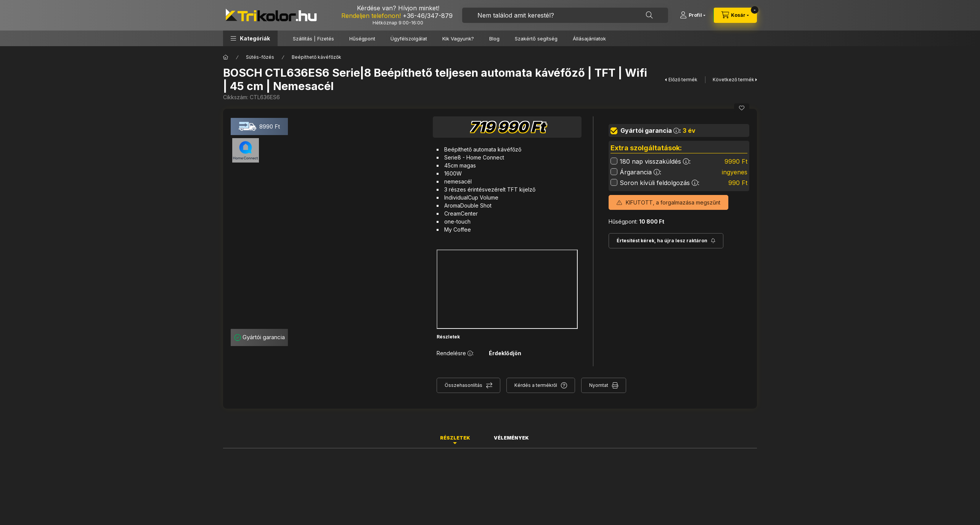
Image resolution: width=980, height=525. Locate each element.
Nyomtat (599, 385)
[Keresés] (649, 15)
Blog (494, 39)
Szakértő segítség (536, 39)
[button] (250, 38)
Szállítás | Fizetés (313, 39)
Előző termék (683, 80)
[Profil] (693, 15)
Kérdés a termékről (536, 385)
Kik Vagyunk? (458, 39)
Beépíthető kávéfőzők (316, 57)
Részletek (448, 337)
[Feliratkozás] (666, 241)
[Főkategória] (226, 57)
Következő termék (733, 80)
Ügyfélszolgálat (409, 39)
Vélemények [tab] (511, 438)
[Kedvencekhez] (742, 108)
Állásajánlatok (589, 39)
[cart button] (735, 15)
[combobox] (565, 15)
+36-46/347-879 (428, 16)
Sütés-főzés (260, 57)
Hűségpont (362, 39)
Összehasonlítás (463, 385)
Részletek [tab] (455, 438)
